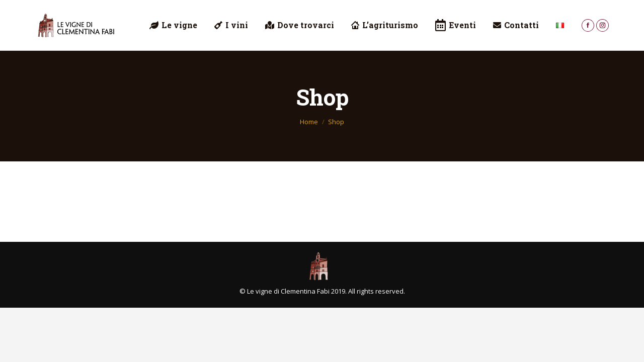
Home (309, 122)
